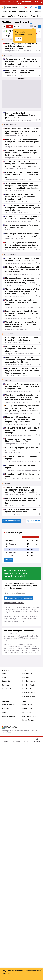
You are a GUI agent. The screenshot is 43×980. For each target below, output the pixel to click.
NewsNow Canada (29, 693)
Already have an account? (14, 603)
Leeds (11, 547)
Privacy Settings (28, 720)
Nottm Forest (14, 550)
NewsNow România (29, 685)
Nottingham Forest (9, 16)
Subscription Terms (29, 716)
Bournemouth (14, 544)
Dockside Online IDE (9, 716)
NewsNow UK (27, 673)
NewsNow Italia (28, 689)
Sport (29, 12)
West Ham (13, 552)
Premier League (24, 16)
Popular (17, 26)
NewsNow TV (7, 689)
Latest (10, 26)
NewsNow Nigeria (29, 681)
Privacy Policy (32, 611)
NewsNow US (27, 677)
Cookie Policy (27, 708)
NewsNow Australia (29, 697)
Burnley (12, 555)
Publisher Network (8, 704)
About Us (5, 677)
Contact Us (6, 681)
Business (12, 12)
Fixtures (7, 537)
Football (21, 12)
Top (4, 26)
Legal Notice (8, 613)
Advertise (5, 708)
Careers (5, 712)
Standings (26, 537)
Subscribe (5, 685)
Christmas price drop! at (20, 2)
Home (4, 673)
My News (16, 741)
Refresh (37, 741)
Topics (27, 741)
